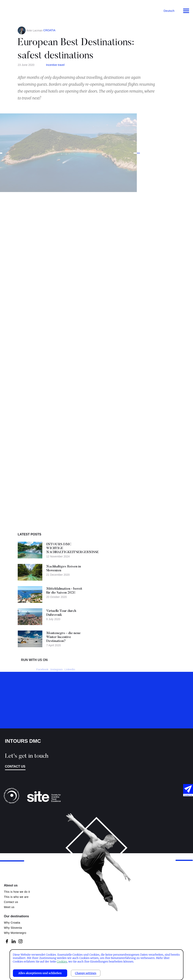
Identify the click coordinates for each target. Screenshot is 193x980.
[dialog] (96, 965)
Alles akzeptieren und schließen (40, 973)
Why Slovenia (13, 928)
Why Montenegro (15, 933)
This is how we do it (17, 892)
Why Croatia (12, 923)
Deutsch (169, 11)
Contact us (15, 766)
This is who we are (16, 897)
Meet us (9, 907)
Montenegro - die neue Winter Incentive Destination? (80, 637)
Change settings (86, 973)
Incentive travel (55, 65)
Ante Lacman (35, 30)
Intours (20, 10)
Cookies (62, 962)
